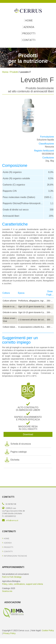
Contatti (29, 40)
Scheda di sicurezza (21, 444)
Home (29, 20)
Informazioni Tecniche (15, 556)
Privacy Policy (9, 633)
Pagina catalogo (19, 452)
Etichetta (15, 460)
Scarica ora (7, 591)
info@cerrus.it (12, 520)
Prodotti (29, 33)
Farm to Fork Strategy (12, 577)
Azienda (29, 27)
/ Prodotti (13, 72)
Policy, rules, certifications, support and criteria (23, 584)
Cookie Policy (48, 630)
